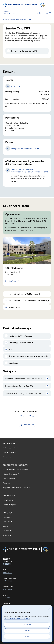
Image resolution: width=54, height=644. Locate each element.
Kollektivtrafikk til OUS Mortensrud (24, 294)
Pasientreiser (15, 307)
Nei (33, 416)
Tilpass (27, 636)
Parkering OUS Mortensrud (21, 343)
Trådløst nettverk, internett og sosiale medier (29, 356)
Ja (23, 416)
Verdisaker (14, 363)
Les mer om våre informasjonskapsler (17, 618)
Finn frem (12, 281)
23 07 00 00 (8, 589)
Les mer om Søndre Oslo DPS (24, 51)
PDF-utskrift (29, 424)
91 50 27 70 (7, 564)
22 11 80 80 (7, 598)
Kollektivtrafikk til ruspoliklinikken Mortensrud (29, 301)
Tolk (11, 349)
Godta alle (27, 625)
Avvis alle (27, 630)
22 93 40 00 (8, 581)
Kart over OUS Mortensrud (21, 336)
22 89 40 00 (8, 572)
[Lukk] (49, 609)
